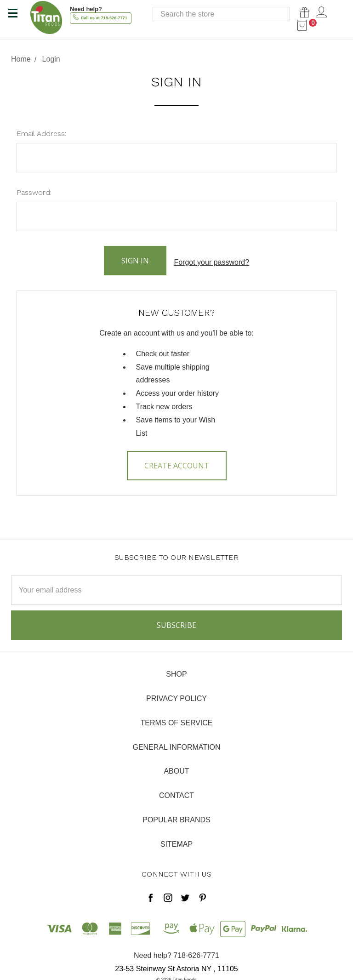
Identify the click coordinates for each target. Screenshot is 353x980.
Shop (176, 670)
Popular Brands (176, 816)
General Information (176, 743)
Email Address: (41, 134)
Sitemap (176, 840)
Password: (34, 192)
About (176, 767)
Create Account (177, 462)
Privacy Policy (176, 694)
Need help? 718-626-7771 (176, 951)
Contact (176, 791)
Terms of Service (176, 719)
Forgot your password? (211, 260)
